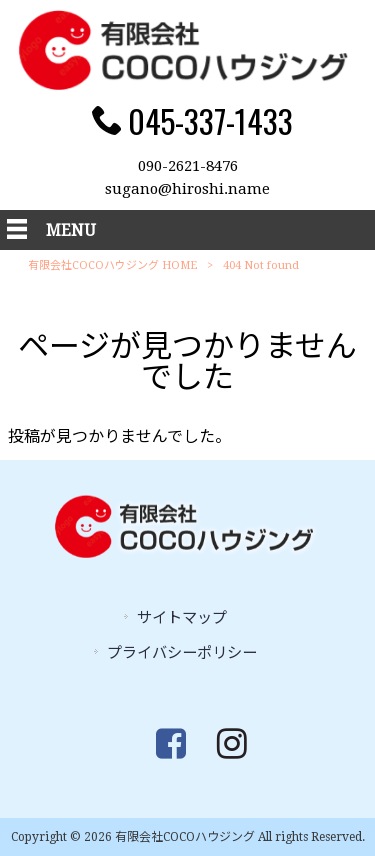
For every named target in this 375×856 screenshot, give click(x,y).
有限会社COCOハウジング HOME (112, 265)
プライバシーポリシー (182, 653)
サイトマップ (182, 618)
